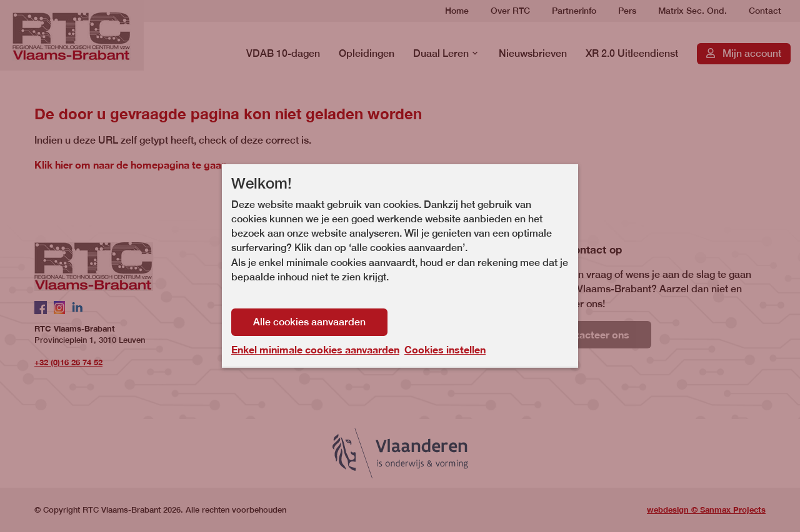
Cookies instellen (445, 349)
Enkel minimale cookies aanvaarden (315, 350)
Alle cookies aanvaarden (309, 322)
